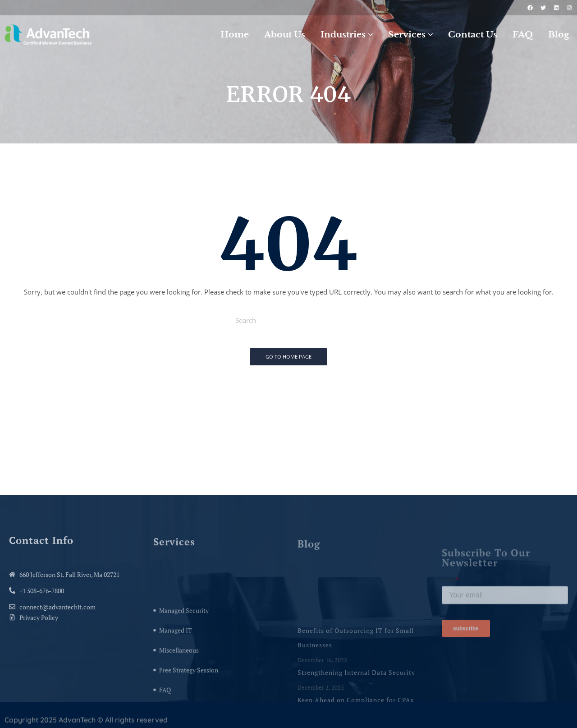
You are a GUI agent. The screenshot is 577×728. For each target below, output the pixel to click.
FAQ (523, 35)
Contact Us (473, 35)
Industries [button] (347, 35)
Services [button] (410, 35)
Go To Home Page (288, 357)
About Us (285, 35)
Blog (559, 35)
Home (235, 35)
